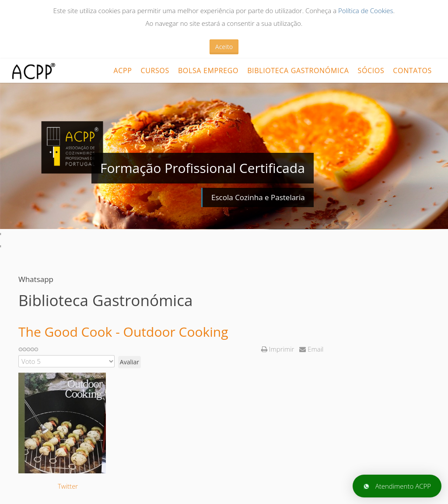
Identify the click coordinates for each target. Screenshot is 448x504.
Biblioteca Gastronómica (298, 70)
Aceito (224, 47)
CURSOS (155, 70)
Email (311, 349)
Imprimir (278, 349)
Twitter (68, 486)
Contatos (412, 70)
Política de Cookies (366, 11)
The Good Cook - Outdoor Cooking (123, 332)
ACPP (122, 70)
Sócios (371, 70)
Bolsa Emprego (208, 70)
